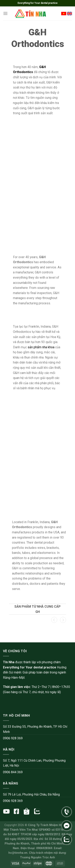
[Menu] (5, 13)
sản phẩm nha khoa (41, 347)
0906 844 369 (13, 772)
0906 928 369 (13, 738)
